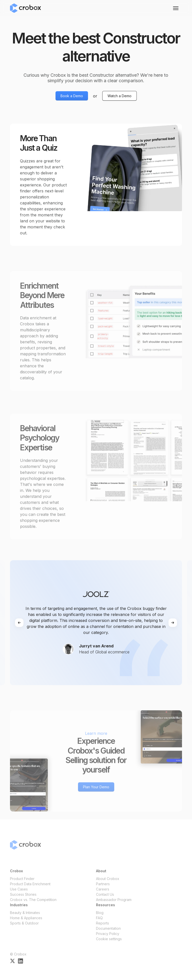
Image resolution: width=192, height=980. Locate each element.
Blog (100, 916)
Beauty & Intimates (25, 916)
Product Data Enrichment (30, 887)
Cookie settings (109, 942)
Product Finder (22, 882)
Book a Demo (72, 96)
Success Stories (23, 898)
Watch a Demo (119, 96)
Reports (102, 926)
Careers (103, 892)
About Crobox (108, 882)
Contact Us (105, 898)
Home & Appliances (26, 921)
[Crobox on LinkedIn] (20, 964)
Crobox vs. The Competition (33, 903)
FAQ (99, 921)
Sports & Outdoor (24, 926)
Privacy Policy (108, 937)
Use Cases (19, 892)
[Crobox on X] (12, 964)
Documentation (108, 932)
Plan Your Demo (96, 790)
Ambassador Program (114, 903)
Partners (103, 887)
